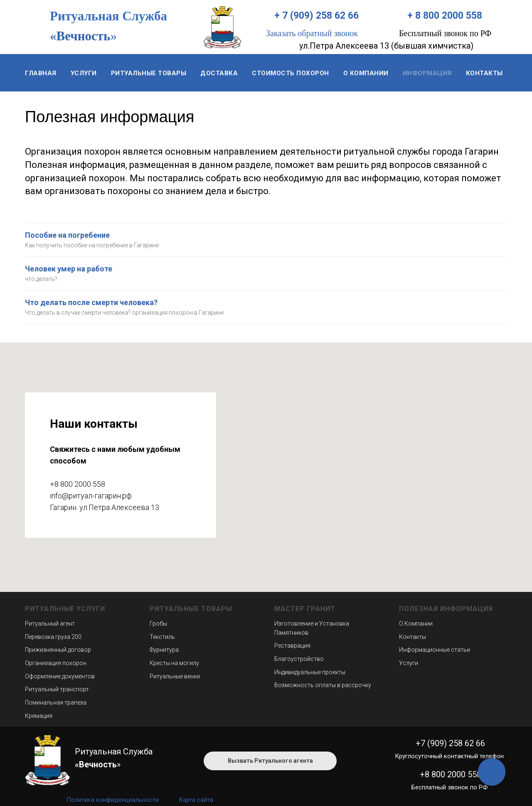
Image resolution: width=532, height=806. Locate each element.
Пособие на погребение (67, 235)
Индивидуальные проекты (310, 672)
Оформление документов (60, 676)
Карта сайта (196, 800)
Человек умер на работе (69, 269)
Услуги (84, 73)
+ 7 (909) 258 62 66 (316, 16)
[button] (270, 761)
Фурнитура (164, 650)
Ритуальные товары (149, 73)
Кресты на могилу (174, 663)
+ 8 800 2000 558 (445, 16)
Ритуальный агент (50, 624)
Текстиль (162, 637)
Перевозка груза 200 (53, 637)
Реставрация (292, 646)
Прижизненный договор (58, 650)
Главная (41, 73)
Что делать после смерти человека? (91, 302)
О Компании (416, 624)
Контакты (484, 73)
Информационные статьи (435, 650)
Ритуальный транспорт (57, 689)
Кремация (39, 716)
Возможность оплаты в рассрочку (323, 685)
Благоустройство (299, 659)
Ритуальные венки (175, 676)
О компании (366, 73)
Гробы (158, 624)
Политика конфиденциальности (113, 800)
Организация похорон (56, 663)
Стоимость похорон (291, 73)
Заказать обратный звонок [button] (312, 33)
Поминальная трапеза (56, 702)
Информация (427, 73)
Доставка (219, 73)
